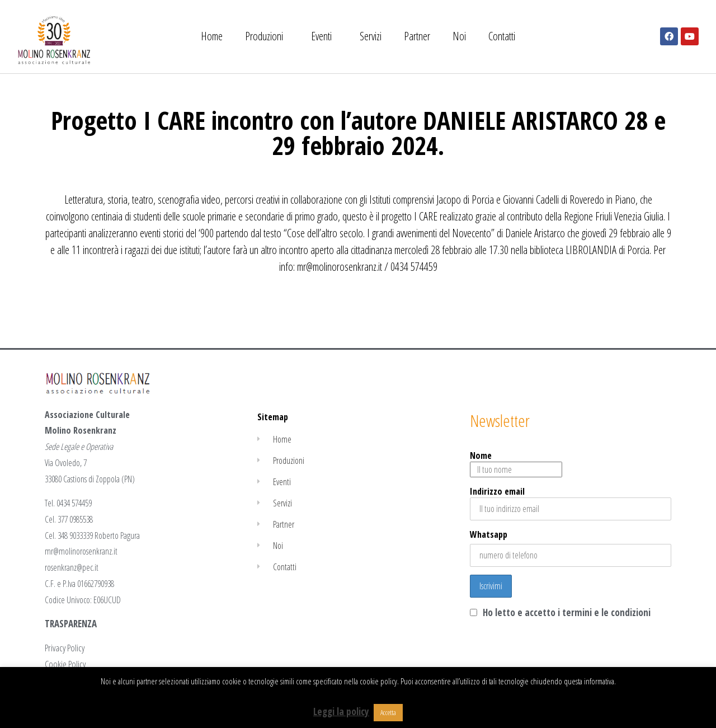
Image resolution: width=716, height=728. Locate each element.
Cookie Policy (65, 664)
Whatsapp (489, 534)
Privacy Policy (65, 648)
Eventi (324, 36)
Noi (459, 36)
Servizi (371, 36)
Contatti (502, 36)
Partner (417, 36)
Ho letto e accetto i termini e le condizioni (567, 612)
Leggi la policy (341, 711)
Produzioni (267, 36)
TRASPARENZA (71, 624)
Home (212, 36)
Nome (516, 463)
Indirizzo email (571, 503)
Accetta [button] (388, 712)
